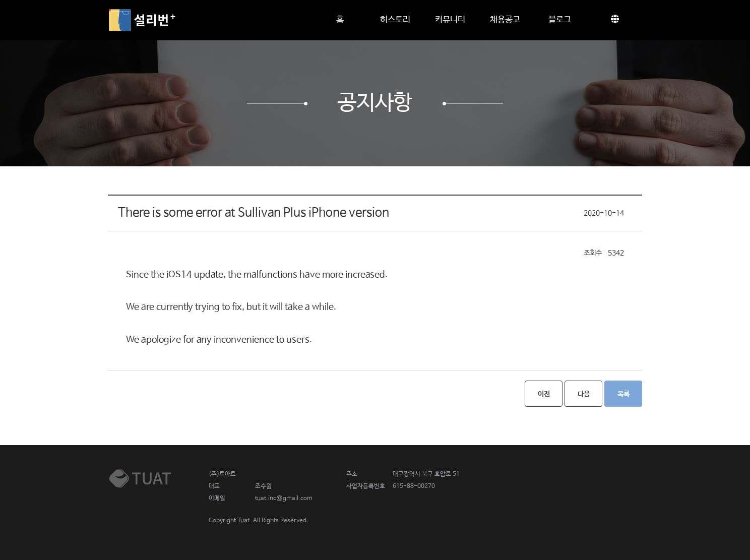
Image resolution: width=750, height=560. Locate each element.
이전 (544, 394)
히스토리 (395, 20)
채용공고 (505, 20)
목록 (623, 394)
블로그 (560, 20)
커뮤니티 (450, 20)
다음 (584, 394)
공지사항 (375, 103)
